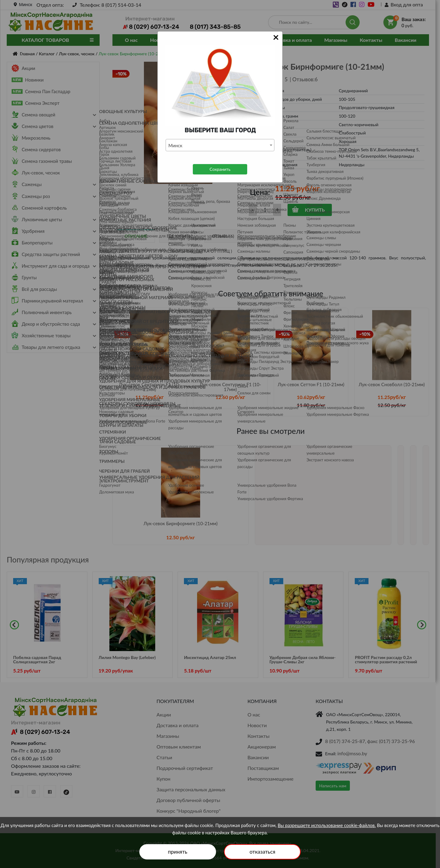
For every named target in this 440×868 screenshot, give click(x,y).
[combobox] (220, 145)
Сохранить (220, 169)
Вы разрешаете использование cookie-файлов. (327, 825)
